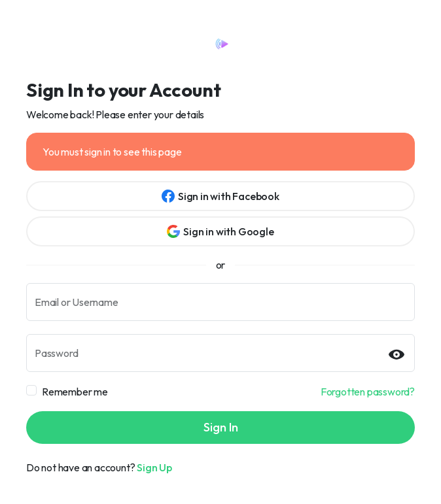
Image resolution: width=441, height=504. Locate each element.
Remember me (75, 392)
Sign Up (154, 467)
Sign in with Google (220, 231)
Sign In (221, 427)
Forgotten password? (368, 392)
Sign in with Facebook (220, 196)
